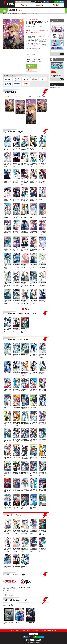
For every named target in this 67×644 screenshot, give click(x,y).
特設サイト (33, 70)
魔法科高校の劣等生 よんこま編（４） (8, 424)
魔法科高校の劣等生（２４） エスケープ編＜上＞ (42, 216)
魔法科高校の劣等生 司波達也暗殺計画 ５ (33, 532)
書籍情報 (9, 13)
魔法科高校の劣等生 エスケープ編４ (25, 507)
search (33, 2)
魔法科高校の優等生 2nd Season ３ (25, 474)
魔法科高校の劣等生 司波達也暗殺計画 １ (8, 566)
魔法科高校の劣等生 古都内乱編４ (34, 457)
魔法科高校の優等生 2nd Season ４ (16, 490)
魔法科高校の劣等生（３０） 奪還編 (25, 249)
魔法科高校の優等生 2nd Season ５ (25, 490)
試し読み (33, 66)
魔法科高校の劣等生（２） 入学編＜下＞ (16, 148)
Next (57, 51)
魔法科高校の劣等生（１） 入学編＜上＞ (8, 148)
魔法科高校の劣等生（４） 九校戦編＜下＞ (34, 148)
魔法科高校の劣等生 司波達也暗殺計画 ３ (33, 550)
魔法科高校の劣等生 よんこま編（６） (8, 457)
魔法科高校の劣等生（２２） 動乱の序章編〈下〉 (25, 216)
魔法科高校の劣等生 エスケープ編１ (34, 474)
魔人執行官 (18, 622)
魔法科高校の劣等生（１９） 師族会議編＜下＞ (33, 199)
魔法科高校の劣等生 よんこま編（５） (42, 424)
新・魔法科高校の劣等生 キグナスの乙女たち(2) (42, 266)
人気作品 (24, 631)
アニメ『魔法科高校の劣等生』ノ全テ (8, 330)
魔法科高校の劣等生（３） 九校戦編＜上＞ (25, 148)
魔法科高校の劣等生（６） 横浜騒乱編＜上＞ (8, 165)
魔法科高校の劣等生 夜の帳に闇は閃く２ (16, 507)
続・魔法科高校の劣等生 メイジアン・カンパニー (16, 266)
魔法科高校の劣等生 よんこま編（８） (34, 490)
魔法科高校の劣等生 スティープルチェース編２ (34, 441)
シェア (47, 2)
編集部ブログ (30, 631)
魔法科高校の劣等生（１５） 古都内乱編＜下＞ (42, 181)
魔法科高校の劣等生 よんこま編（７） (42, 457)
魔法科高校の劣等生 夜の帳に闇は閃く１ (8, 507)
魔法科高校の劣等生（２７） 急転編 (33, 233)
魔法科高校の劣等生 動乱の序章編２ (8, 490)
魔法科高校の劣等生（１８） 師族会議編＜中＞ (25, 199)
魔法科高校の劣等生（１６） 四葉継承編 (8, 199)
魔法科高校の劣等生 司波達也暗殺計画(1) (25, 233)
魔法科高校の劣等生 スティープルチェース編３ (25, 457)
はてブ (62, 2)
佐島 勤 (30, 27)
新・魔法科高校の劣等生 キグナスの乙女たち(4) (42, 284)
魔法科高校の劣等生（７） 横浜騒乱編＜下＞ (16, 165)
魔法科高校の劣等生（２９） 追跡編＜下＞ (16, 249)
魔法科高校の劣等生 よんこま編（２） (16, 391)
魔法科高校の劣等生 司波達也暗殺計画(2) (42, 233)
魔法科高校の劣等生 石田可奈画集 (16, 330)
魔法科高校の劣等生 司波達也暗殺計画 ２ (42, 550)
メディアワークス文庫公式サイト (48, 631)
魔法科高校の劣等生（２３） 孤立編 (33, 216)
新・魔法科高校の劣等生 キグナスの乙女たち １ (16, 550)
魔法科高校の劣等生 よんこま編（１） (25, 374)
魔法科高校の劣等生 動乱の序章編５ (34, 507)
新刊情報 (13, 631)
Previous (57, 24)
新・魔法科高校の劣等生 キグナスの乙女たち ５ (8, 532)
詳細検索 (39, 2)
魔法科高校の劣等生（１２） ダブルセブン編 (16, 181)
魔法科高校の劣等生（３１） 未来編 (42, 249)
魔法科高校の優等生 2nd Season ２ (8, 474)
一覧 (62, 54)
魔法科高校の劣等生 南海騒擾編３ (16, 474)
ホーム (5, 13)
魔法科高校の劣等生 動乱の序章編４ (42, 490)
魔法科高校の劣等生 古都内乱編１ (8, 440)
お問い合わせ (33, 634)
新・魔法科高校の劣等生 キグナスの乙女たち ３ (25, 532)
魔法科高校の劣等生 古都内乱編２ (25, 441)
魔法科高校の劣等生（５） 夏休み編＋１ (42, 148)
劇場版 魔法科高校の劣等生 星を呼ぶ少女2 (16, 424)
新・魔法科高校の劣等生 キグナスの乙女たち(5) (25, 302)
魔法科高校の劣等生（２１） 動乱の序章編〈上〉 (16, 216)
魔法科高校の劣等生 (16, 13)
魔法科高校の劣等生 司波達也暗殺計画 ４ (25, 550)
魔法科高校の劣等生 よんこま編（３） (42, 391)
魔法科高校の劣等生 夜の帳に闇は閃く (42, 302)
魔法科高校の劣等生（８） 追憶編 (25, 165)
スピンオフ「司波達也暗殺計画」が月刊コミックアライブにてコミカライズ (10, 589)
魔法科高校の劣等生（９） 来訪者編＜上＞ (34, 165)
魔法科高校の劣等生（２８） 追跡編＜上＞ (8, 249)
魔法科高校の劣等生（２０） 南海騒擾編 (8, 216)
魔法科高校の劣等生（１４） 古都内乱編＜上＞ (33, 181)
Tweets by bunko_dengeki (55, 88)
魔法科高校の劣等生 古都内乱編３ (16, 457)
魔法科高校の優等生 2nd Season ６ (42, 507)
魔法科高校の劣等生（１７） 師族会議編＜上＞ (16, 199)
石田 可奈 (40, 27)
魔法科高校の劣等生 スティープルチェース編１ (16, 441)
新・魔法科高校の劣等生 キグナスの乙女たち (25, 266)
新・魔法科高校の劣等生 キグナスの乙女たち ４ (16, 532)
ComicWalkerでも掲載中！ (26, 587)
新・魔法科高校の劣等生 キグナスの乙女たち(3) (16, 284)
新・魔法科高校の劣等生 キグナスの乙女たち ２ (8, 550)
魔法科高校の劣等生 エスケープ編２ (42, 474)
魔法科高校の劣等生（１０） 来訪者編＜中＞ (42, 165)
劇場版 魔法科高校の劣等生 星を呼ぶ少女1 (25, 407)
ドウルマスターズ (30, 623)
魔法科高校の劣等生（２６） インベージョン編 (16, 233)
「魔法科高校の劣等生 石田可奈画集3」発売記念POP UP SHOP (57, 75)
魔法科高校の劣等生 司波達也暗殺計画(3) (33, 249)
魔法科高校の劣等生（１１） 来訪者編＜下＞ (8, 181)
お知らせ (37, 631)
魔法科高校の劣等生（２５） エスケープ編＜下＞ (8, 233)
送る (57, 2)
